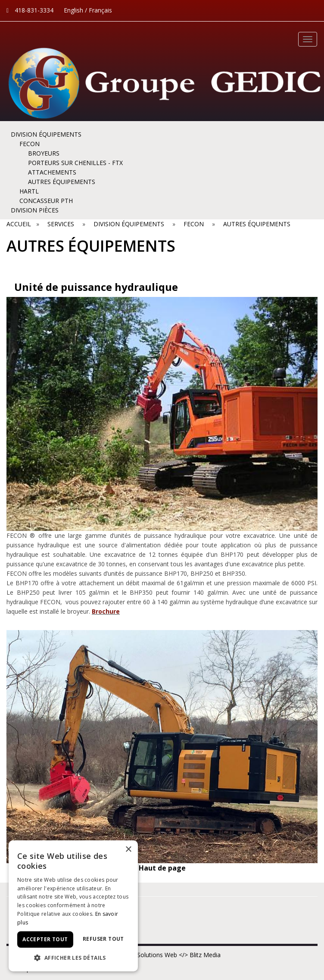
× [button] (128, 850)
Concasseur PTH (46, 201)
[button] (73, 958)
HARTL (29, 191)
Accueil (20, 224)
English (73, 10)
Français (100, 10)
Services (61, 224)
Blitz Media (205, 955)
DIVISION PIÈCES (35, 210)
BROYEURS (44, 153)
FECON (30, 144)
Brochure (106, 611)
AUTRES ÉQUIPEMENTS (62, 182)
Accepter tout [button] (45, 939)
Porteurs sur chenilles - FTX (75, 163)
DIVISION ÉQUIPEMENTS (46, 134)
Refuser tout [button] (103, 939)
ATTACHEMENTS (52, 172)
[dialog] (73, 906)
